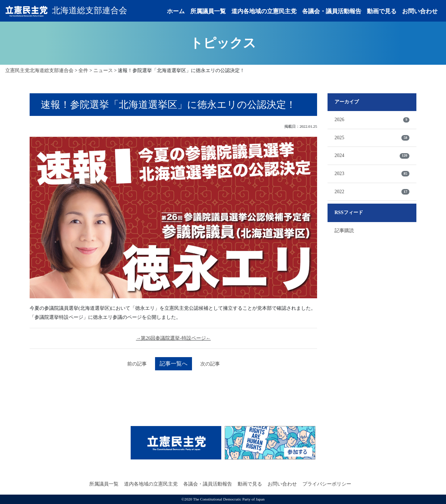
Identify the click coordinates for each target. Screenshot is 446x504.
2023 (372, 174)
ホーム (176, 11)
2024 (372, 156)
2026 (372, 120)
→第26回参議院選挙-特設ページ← (173, 338)
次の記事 (210, 364)
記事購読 (344, 231)
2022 (372, 192)
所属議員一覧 (208, 11)
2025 (372, 138)
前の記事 (137, 364)
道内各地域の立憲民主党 (264, 11)
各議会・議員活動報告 (332, 11)
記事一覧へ (174, 364)
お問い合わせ (420, 11)
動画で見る (382, 11)
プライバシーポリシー (327, 484)
